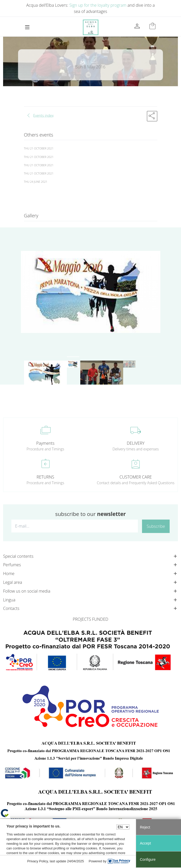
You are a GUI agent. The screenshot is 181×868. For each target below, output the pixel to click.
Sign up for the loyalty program (98, 5)
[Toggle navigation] (27, 27)
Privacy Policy (37, 861)
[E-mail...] (75, 526)
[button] (152, 116)
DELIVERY (136, 443)
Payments (45, 443)
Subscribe (156, 526)
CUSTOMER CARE (136, 477)
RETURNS (45, 477)
